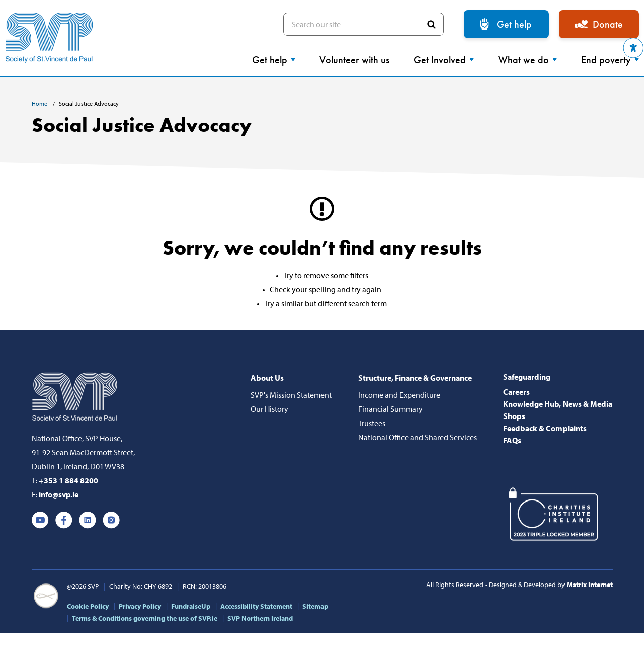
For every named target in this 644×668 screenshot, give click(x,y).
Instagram (111, 520)
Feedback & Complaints (545, 428)
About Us (267, 378)
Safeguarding (527, 377)
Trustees (372, 423)
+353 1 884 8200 (68, 480)
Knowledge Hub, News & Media (558, 404)
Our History (269, 409)
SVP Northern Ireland (260, 618)
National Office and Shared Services (418, 437)
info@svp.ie (59, 494)
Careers (516, 392)
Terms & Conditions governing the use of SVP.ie (145, 618)
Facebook (64, 520)
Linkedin (88, 520)
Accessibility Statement (256, 606)
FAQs (512, 440)
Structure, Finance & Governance (415, 378)
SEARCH (431, 24)
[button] (633, 48)
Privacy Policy (140, 606)
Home (40, 103)
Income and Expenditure (399, 395)
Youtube (40, 520)
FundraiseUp (191, 606)
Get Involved (444, 60)
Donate (608, 24)
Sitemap (315, 606)
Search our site (364, 24)
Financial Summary (390, 409)
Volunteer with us (354, 60)
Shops (514, 416)
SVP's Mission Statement (291, 395)
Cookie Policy (88, 606)
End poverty (610, 60)
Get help (514, 24)
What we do (528, 60)
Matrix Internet (590, 584)
